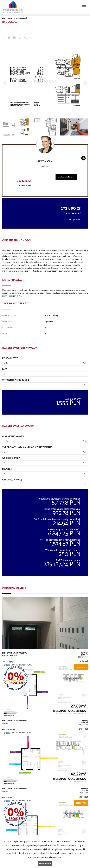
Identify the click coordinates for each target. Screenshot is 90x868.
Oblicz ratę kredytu (72, 220)
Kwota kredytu (11, 358)
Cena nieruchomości (13, 437)
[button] (9, 81)
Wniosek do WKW (11, 458)
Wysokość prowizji (12, 480)
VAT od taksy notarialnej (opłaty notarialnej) (28, 447)
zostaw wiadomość (66, 177)
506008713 (24, 181)
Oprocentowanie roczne (16, 380)
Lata (5, 369)
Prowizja (7, 469)
